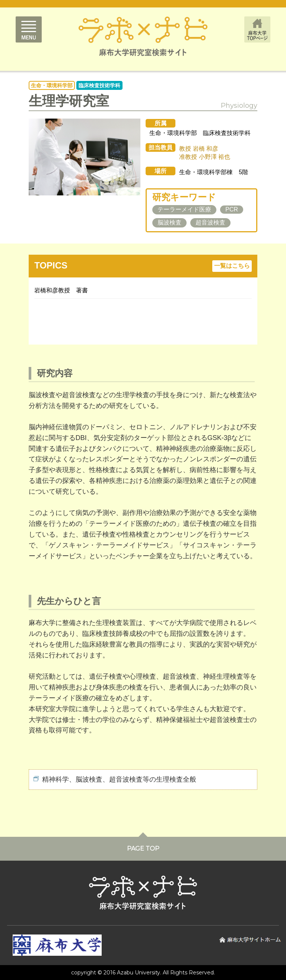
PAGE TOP (143, 849)
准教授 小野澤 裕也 (205, 157)
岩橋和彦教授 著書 (61, 290)
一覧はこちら (232, 266)
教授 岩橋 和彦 (199, 149)
